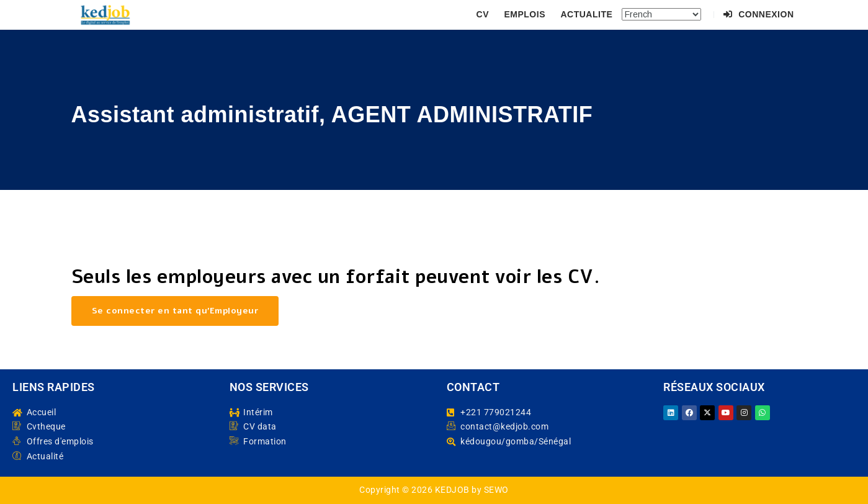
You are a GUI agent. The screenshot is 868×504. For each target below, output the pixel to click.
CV (483, 14)
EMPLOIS (525, 14)
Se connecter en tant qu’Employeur (175, 311)
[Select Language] (661, 14)
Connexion (758, 14)
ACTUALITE (586, 14)
